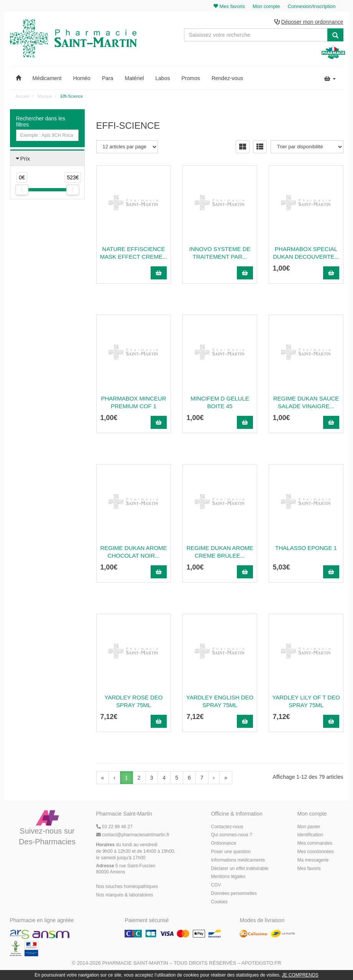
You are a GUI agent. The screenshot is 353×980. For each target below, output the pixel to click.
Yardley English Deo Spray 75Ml (220, 701)
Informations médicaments (238, 860)
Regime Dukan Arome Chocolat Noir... (133, 552)
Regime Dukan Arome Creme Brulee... (220, 552)
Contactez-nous (227, 827)
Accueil (22, 96)
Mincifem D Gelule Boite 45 (220, 402)
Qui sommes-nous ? (231, 835)
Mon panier (309, 827)
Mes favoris (309, 868)
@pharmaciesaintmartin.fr (133, 835)
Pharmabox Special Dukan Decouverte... (306, 253)
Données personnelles (234, 893)
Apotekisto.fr (261, 963)
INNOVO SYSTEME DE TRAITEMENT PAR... (220, 253)
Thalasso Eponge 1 (306, 548)
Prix (25, 158)
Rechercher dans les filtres (41, 121)
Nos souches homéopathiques (127, 886)
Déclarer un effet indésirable (240, 868)
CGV (216, 885)
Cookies (219, 902)
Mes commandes (314, 844)
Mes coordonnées (315, 852)
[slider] (22, 190)
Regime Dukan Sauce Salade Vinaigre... (306, 402)
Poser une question (231, 852)
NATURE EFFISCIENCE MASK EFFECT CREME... (134, 253)
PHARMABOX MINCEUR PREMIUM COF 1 (133, 402)
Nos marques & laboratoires (125, 895)
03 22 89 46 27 (114, 827)
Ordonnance (223, 844)
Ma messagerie (313, 860)
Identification (310, 835)
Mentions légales (228, 877)
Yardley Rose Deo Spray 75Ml (134, 701)
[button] (18, 78)
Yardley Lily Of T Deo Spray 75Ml (306, 701)
